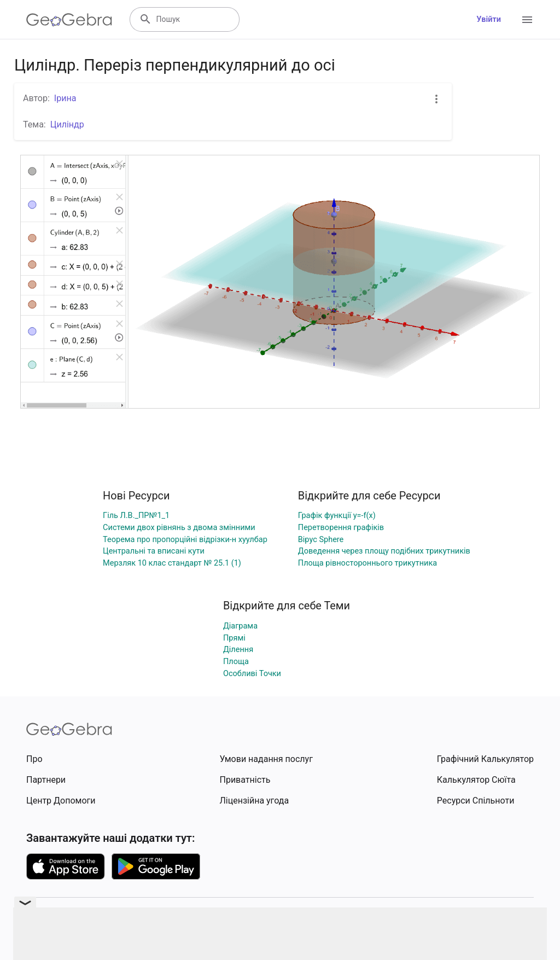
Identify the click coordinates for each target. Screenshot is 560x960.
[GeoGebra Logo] (69, 20)
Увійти (489, 19)
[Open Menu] (527, 20)
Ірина (65, 98)
